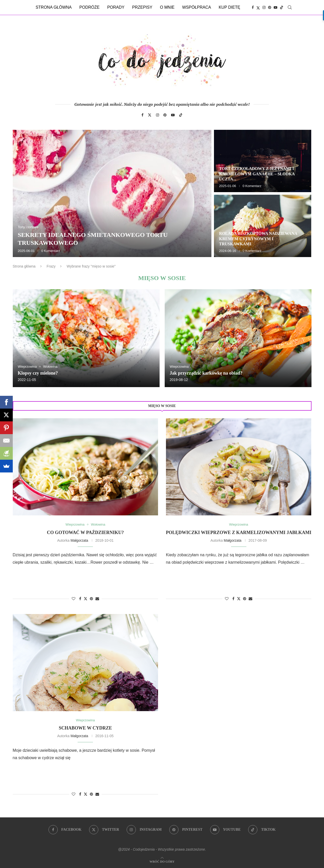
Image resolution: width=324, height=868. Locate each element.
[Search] (290, 7)
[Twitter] (258, 7)
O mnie (167, 7)
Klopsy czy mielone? (38, 373)
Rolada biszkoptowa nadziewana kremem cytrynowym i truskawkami (258, 239)
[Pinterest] (270, 7)
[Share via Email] (97, 599)
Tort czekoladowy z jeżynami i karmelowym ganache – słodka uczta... (257, 174)
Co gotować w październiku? (85, 533)
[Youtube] (275, 7)
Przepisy (142, 7)
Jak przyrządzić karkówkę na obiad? (206, 373)
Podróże (89, 7)
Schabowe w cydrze (85, 728)
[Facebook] (253, 7)
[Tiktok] (282, 7)
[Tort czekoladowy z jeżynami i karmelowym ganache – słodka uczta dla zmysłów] (263, 161)
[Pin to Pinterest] (91, 599)
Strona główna (53, 7)
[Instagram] (264, 7)
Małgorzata (79, 540)
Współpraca (197, 7)
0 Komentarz (51, 251)
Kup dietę (229, 7)
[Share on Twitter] (86, 599)
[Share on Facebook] (80, 599)
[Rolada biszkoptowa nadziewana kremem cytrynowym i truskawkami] (263, 226)
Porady (116, 7)
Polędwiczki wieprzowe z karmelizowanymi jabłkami (239, 533)
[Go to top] (162, 861)
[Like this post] (74, 599)
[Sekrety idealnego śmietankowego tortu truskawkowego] (112, 193)
